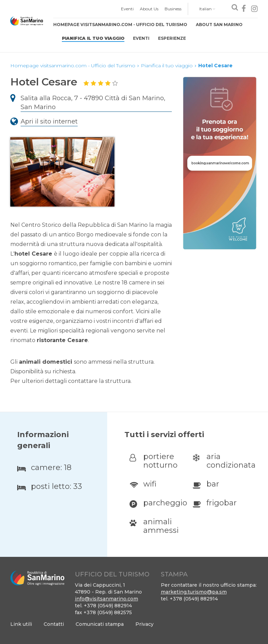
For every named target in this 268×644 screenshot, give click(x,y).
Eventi (127, 9)
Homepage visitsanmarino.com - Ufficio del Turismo (120, 25)
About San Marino (219, 25)
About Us (149, 9)
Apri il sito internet (49, 121)
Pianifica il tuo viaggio (93, 38)
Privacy (144, 624)
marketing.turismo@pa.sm (194, 592)
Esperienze (172, 38)
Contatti (54, 624)
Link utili (21, 624)
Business (173, 9)
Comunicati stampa (100, 624)
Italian (207, 9)
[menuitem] (127, 9)
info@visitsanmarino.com (107, 599)
